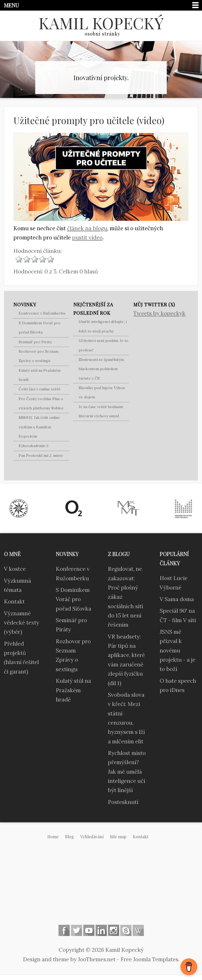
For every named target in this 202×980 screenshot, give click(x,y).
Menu (11, 5)
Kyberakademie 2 (34, 446)
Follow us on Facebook (64, 930)
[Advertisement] (101, 886)
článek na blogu (87, 228)
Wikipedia (138, 930)
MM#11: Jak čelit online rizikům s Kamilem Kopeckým (39, 427)
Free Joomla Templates (149, 959)
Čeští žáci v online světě (40, 389)
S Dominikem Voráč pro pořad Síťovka (40, 328)
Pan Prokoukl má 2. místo (41, 455)
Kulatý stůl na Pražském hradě (40, 375)
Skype (126, 930)
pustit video (87, 237)
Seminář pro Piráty (35, 342)
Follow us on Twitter (76, 930)
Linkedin (101, 930)
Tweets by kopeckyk (159, 313)
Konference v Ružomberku (42, 313)
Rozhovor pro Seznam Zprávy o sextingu (39, 356)
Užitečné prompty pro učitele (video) (89, 120)
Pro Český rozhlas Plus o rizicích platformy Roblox (41, 403)
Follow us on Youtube (89, 930)
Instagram (113, 930)
